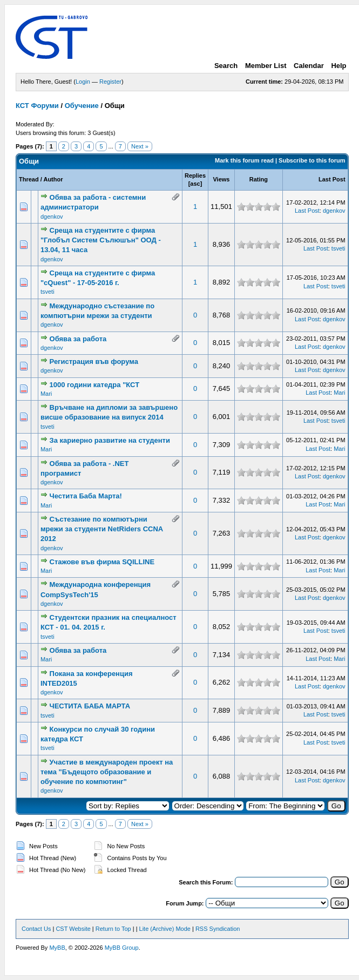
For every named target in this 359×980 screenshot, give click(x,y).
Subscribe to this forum (312, 160)
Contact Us (36, 929)
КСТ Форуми (37, 106)
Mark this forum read (244, 160)
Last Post (332, 179)
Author (53, 179)
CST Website (73, 929)
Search (226, 66)
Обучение (82, 106)
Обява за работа (78, 339)
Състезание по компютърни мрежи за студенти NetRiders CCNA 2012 (102, 529)
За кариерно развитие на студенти (110, 440)
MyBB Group (122, 948)
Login (83, 82)
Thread (29, 179)
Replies (195, 175)
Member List (266, 66)
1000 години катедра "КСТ (95, 385)
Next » (140, 146)
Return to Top (113, 929)
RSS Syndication (218, 929)
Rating (259, 179)
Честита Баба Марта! (86, 496)
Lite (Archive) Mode (165, 929)
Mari (46, 394)
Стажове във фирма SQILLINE (102, 562)
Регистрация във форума (94, 361)
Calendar (309, 66)
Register (110, 82)
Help (338, 66)
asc (195, 184)
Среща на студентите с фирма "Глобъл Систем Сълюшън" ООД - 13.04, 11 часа (101, 240)
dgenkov (52, 217)
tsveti (338, 248)
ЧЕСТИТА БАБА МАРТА (90, 706)
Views (221, 179)
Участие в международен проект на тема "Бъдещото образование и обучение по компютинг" (107, 772)
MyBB (57, 948)
